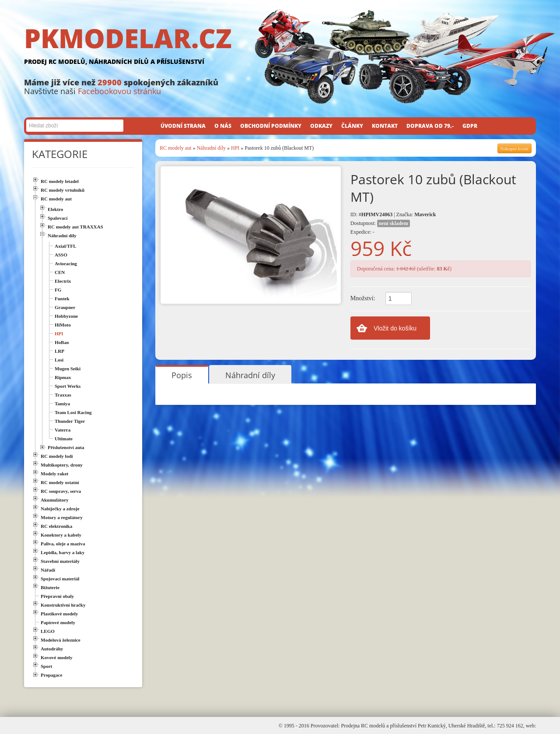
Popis (182, 375)
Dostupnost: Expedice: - (380, 227)
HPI (235, 148)
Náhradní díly (211, 148)
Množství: (363, 298)
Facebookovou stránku (119, 91)
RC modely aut (176, 148)
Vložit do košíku (395, 328)
